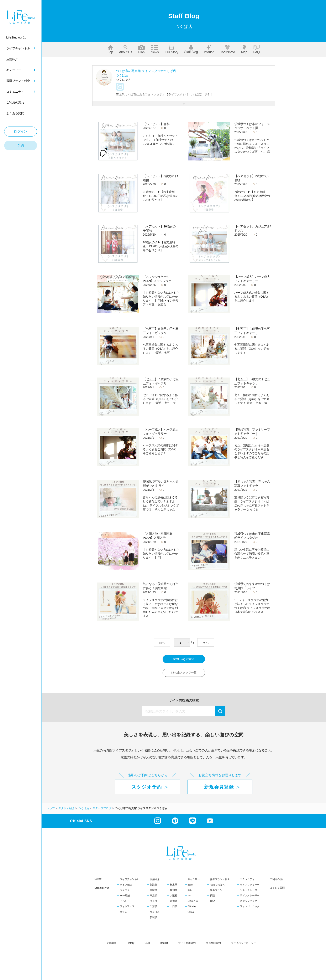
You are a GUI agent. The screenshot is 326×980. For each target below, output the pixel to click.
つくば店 (122, 75)
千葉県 (153, 909)
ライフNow (126, 887)
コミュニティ (247, 881)
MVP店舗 (125, 898)
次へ (206, 643)
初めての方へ (217, 887)
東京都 (153, 898)
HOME (98, 881)
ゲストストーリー (250, 893)
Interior (209, 49)
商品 (213, 898)
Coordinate (227, 49)
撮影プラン (216, 893)
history (130, 945)
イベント (125, 903)
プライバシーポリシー (243, 945)
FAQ (256, 49)
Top (111, 49)
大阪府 (173, 898)
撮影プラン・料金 (220, 881)
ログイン (21, 131)
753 (189, 898)
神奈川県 (155, 914)
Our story (171, 49)
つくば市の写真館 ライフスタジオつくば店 (146, 71)
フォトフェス (127, 909)
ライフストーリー (250, 898)
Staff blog (191, 49)
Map (244, 49)
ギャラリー (194, 881)
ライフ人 (125, 893)
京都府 (173, 903)
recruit (164, 945)
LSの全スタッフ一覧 (184, 675)
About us (126, 49)
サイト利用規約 (187, 945)
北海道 (153, 887)
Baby (190, 887)
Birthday (192, 909)
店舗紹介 (155, 881)
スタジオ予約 (147, 789)
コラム (123, 914)
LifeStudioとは (102, 890)
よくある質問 (277, 890)
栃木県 (173, 887)
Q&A (213, 903)
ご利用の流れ (277, 881)
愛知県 (173, 893)
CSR (147, 945)
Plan (141, 49)
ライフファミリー (250, 887)
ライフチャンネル (130, 881)
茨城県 (153, 920)
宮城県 (153, 893)
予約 (21, 145)
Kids (190, 893)
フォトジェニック (250, 909)
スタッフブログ (248, 903)
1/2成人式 (193, 903)
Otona (191, 914)
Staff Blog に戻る (184, 660)
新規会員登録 (219, 789)
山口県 (173, 909)
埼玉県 (153, 903)
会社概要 (111, 945)
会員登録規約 (213, 945)
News (155, 49)
